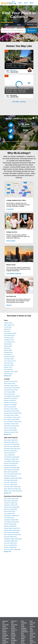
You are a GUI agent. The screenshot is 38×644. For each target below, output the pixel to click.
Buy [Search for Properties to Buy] (7, 25)
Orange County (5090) (10, 405)
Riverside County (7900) (11, 409)
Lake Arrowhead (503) (10, 333)
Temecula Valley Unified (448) (12, 487)
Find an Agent (11, 241)
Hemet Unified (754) (10, 453)
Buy (20, 3)
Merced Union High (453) (11, 463)
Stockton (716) (8, 367)
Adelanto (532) (8, 323)
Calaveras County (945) (11, 386)
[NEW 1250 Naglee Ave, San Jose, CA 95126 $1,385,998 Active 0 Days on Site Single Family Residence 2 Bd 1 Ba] (19, 59)
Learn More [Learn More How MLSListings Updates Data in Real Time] (10, 209)
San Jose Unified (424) (10, 543)
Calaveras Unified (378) (11, 503)
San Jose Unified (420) (10, 482)
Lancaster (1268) (9, 338)
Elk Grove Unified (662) (11, 451)
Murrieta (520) (8, 346)
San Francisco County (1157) (12, 417)
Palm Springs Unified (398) (11, 470)
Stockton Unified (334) (10, 547)
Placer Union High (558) (11, 472)
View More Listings (19, 102)
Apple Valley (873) (9, 325)
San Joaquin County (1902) (12, 419)
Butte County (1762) (10, 384)
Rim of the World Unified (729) (12, 474)
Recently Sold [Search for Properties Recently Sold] (32, 25)
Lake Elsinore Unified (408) (12, 457)
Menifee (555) (8, 344)
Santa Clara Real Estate (33, 633)
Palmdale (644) (8, 352)
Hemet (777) (7, 329)
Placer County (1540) (10, 407)
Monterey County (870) (10, 403)
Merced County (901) (10, 400)
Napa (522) (7, 348)
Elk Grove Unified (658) (11, 509)
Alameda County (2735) (11, 381)
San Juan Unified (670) (10, 484)
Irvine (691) (7, 331)
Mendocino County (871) (11, 398)
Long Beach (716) (9, 340)
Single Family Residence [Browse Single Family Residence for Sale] (24, 626)
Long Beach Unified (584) (11, 459)
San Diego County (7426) (11, 415)
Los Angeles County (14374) (12, 396)
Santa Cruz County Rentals (14, 632)
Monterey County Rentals (14, 637)
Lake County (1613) (9, 394)
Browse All (8, 376)
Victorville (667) (8, 374)
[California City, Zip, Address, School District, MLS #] (13, 31)
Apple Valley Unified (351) (11, 499)
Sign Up (9, 305)
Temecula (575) (8, 369)
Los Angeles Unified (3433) (12, 461)
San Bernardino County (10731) (13, 413)
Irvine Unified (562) (9, 455)
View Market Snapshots (14, 274)
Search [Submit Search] (32, 30)
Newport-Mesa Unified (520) (12, 468)
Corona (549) (8, 327)
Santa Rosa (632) (9, 365)
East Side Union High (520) (12, 446)
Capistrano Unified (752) (11, 442)
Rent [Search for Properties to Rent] (19, 25)
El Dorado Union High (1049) (12, 449)
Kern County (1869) (9, 392)
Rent (31, 3)
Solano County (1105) (10, 428)
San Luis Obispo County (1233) (13, 422)
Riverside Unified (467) (10, 476)
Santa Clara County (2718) (11, 426)
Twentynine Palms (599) (11, 371)
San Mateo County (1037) (11, 424)
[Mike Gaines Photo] (30, 69)
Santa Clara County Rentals (14, 626)
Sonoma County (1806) (10, 430)
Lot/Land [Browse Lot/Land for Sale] (23, 637)
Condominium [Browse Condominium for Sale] (25, 632)
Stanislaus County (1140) (11, 432)
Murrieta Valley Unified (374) (12, 528)
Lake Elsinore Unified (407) (12, 516)
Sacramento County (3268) (12, 411)
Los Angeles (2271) (9, 342)
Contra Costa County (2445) (12, 388)
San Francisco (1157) (10, 361)
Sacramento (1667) (9, 357)
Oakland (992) (8, 350)
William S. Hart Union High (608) (13, 491)
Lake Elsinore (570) (9, 336)
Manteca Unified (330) (10, 524)
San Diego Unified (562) (11, 480)
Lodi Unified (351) (9, 518)
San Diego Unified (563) (11, 541)
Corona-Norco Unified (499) (12, 444)
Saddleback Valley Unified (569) (13, 478)
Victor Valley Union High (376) (12, 489)
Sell (26, 3)
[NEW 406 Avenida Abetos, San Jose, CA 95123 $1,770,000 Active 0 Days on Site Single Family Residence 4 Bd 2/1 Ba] (19, 84)
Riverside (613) (8, 355)
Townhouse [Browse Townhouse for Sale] (24, 630)
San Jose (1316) (9, 363)
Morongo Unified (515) (10, 465)
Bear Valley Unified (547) (11, 440)
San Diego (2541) (9, 359)
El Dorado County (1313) (11, 390)
